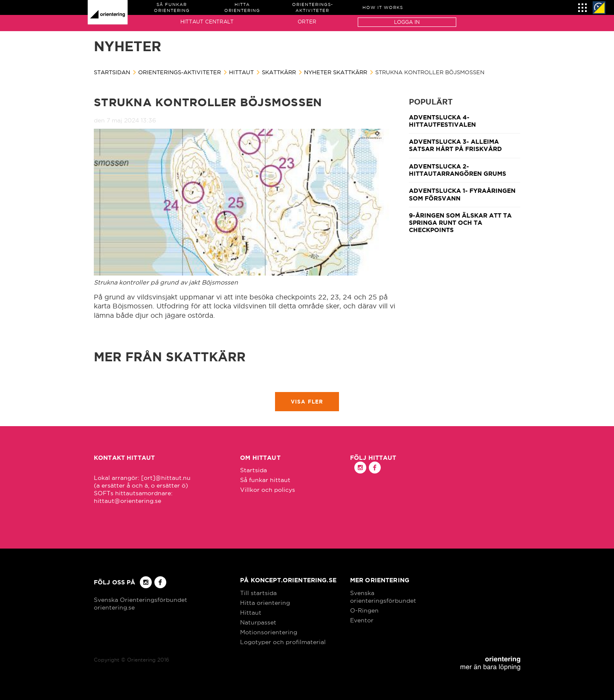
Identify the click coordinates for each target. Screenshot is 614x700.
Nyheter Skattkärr (336, 72)
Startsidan (112, 72)
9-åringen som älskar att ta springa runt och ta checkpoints (460, 223)
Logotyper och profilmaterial (283, 642)
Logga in (407, 22)
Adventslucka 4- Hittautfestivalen (442, 121)
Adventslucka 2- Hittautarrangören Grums (458, 170)
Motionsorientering (269, 632)
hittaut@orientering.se (127, 501)
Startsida (253, 470)
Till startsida (258, 593)
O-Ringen (364, 610)
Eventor (362, 620)
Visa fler (307, 402)
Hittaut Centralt (207, 22)
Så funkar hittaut (265, 480)
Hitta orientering (265, 603)
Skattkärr (279, 72)
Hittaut (241, 72)
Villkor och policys (268, 490)
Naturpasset (258, 622)
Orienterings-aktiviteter (180, 72)
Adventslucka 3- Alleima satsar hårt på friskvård (455, 145)
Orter (307, 22)
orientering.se (114, 607)
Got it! (566, 644)
